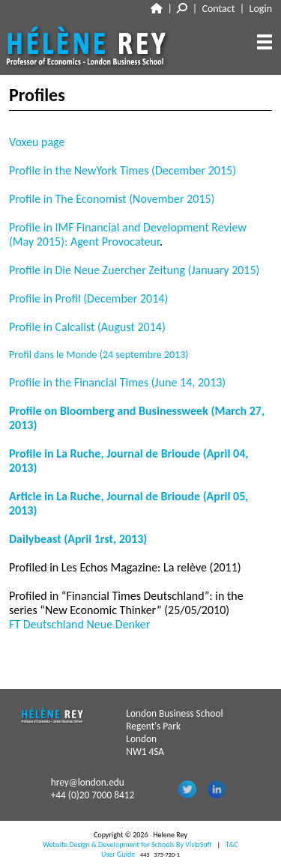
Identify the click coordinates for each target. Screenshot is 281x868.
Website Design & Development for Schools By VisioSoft (127, 844)
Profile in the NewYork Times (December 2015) (123, 170)
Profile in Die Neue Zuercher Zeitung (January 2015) (134, 270)
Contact (219, 9)
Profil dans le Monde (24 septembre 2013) (99, 355)
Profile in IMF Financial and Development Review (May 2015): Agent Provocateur (128, 234)
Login (261, 9)
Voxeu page (37, 142)
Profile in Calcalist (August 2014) (87, 327)
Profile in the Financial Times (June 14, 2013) (117, 382)
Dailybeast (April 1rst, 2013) (78, 539)
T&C (232, 844)
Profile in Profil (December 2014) (88, 298)
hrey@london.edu (88, 782)
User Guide (118, 854)
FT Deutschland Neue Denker (79, 624)
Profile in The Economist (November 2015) (112, 199)
